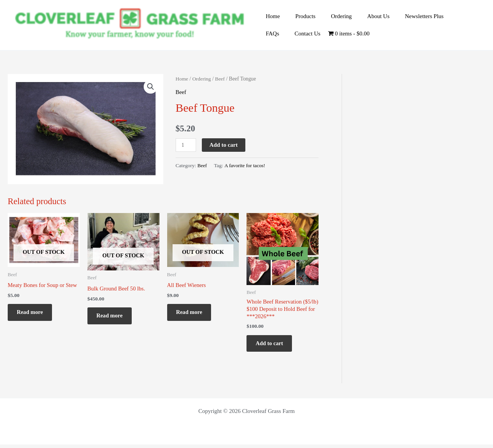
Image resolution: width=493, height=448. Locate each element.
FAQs (445, 19)
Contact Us (277, 30)
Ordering (332, 19)
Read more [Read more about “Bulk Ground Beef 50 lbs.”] (112, 317)
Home (271, 19)
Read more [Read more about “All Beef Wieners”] (192, 314)
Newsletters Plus (407, 19)
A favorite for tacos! (246, 165)
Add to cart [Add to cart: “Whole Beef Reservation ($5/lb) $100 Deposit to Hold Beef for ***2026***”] (272, 345)
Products (300, 19)
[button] (151, 87)
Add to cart (224, 145)
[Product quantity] (186, 145)
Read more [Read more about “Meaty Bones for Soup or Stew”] (33, 314)
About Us (365, 19)
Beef (221, 79)
